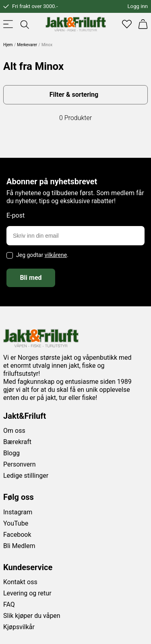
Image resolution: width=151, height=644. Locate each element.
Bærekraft (17, 442)
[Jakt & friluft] (76, 24)
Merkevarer (27, 45)
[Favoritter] (127, 24)
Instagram (18, 512)
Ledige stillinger (26, 476)
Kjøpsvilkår (19, 627)
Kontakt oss (20, 582)
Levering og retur (27, 593)
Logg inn (138, 6)
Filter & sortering (74, 95)
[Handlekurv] (143, 24)
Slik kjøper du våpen (32, 616)
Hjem (8, 45)
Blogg (11, 453)
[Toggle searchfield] (24, 24)
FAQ (9, 604)
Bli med (31, 278)
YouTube (16, 523)
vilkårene (56, 255)
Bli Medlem (19, 546)
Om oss (14, 431)
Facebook (17, 535)
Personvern (20, 464)
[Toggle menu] (8, 24)
